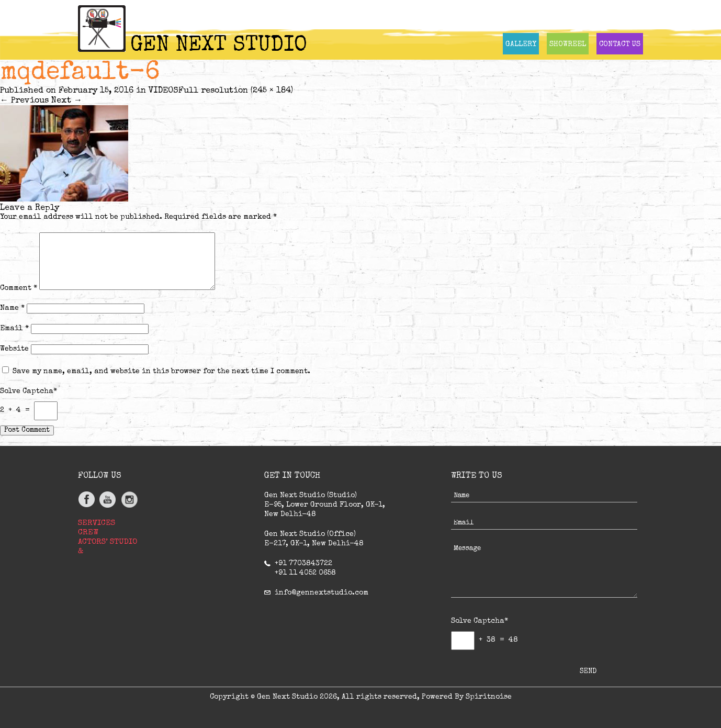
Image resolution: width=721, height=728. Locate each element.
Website (14, 349)
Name (12, 308)
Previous (24, 101)
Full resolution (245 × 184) (236, 91)
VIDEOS (164, 91)
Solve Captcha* (29, 391)
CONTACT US (620, 44)
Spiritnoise (489, 697)
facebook (87, 500)
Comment (19, 288)
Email (14, 329)
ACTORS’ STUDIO (108, 542)
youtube (108, 500)
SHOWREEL (568, 44)
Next (67, 101)
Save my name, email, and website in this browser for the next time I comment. (161, 372)
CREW (88, 533)
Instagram (129, 500)
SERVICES (97, 523)
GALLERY (521, 44)
